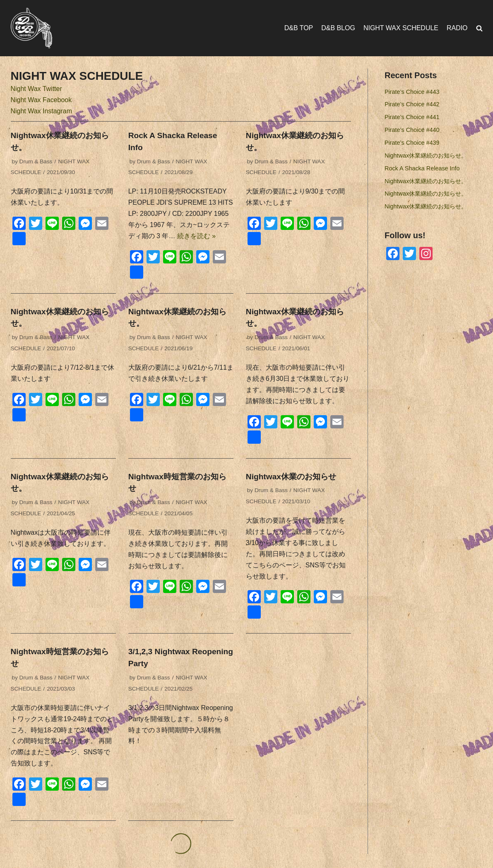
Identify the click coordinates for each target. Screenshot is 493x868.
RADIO (457, 28)
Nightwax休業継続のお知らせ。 (426, 155)
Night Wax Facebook (41, 100)
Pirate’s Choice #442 (412, 105)
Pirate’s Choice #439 (412, 143)
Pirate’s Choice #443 (412, 92)
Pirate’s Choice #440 (412, 130)
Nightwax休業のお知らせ (291, 477)
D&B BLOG (338, 28)
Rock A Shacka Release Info (422, 168)
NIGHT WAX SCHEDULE (400, 28)
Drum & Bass (36, 161)
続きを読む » (196, 236)
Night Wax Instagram (42, 111)
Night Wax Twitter (36, 89)
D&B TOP (298, 28)
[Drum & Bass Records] (31, 28)
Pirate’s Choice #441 (412, 117)
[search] (479, 28)
